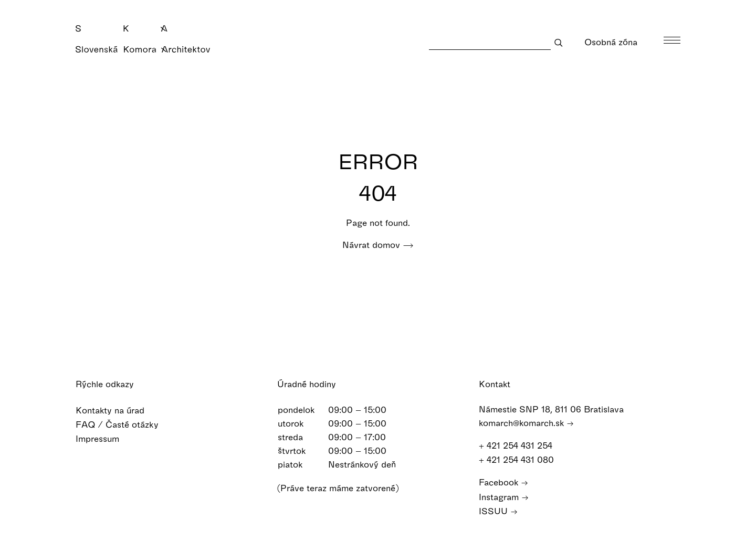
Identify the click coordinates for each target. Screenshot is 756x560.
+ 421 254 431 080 (521, 459)
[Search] (490, 42)
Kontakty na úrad (117, 410)
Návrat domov (378, 245)
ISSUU (498, 511)
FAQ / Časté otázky (124, 424)
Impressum (104, 438)
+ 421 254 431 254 (521, 445)
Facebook (503, 482)
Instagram (504, 497)
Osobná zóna (618, 42)
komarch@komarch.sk (526, 423)
